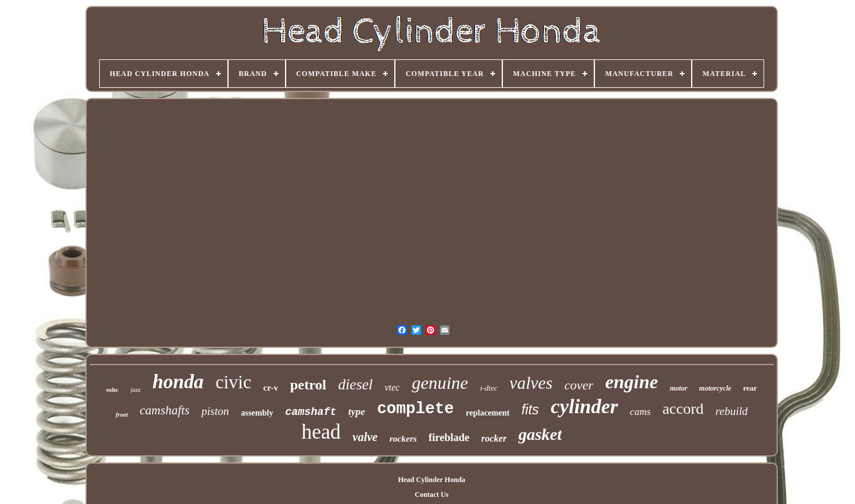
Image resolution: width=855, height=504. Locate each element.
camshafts (164, 410)
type (357, 412)
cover (579, 385)
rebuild (731, 411)
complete (416, 409)
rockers (403, 439)
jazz (136, 389)
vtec (392, 387)
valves (531, 383)
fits (530, 410)
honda (178, 382)
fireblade (449, 438)
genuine (440, 383)
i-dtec (489, 388)
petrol (308, 385)
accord (683, 409)
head (321, 432)
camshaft (311, 412)
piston (215, 411)
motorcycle (715, 388)
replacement (488, 413)
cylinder (585, 406)
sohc (113, 389)
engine (631, 382)
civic (233, 382)
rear (750, 388)
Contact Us (431, 495)
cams (640, 412)
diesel (355, 384)
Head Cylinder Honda (431, 480)
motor (678, 388)
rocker (494, 438)
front (122, 415)
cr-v (270, 388)
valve (365, 437)
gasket (540, 434)
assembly (257, 413)
